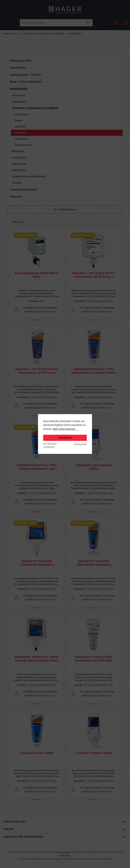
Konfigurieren (80, 444)
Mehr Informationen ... (65, 429)
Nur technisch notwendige (50, 445)
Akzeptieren (65, 438)
